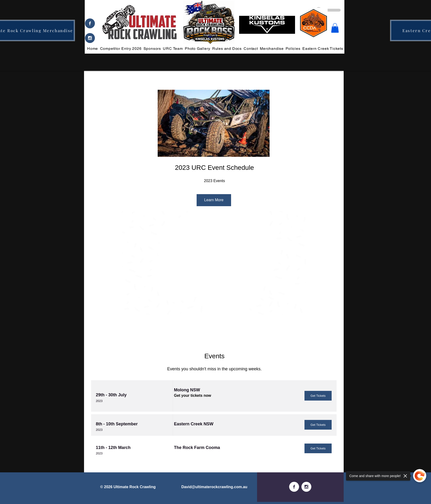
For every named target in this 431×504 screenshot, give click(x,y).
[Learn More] (214, 200)
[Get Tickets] (318, 396)
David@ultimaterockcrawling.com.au (214, 487)
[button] (335, 28)
